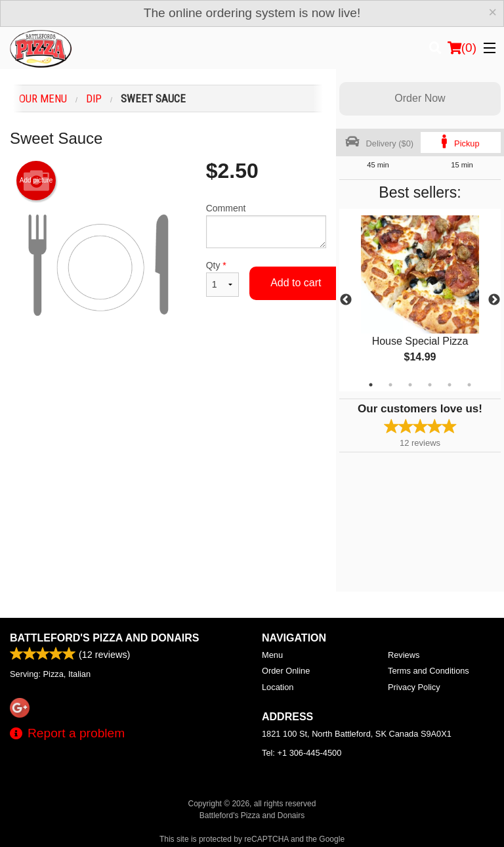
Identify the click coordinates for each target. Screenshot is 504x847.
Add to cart (296, 283)
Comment (266, 226)
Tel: (302, 753)
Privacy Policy (414, 687)
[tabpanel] (420, 300)
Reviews (404, 655)
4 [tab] (430, 385)
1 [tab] (371, 385)
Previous (346, 300)
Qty (222, 278)
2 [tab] (390, 385)
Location (278, 687)
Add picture (36, 181)
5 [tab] (450, 385)
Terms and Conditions (429, 671)
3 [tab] (410, 385)
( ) (462, 48)
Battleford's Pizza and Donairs (105, 638)
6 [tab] (469, 385)
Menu (272, 655)
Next (494, 300)
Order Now (420, 98)
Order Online (286, 671)
